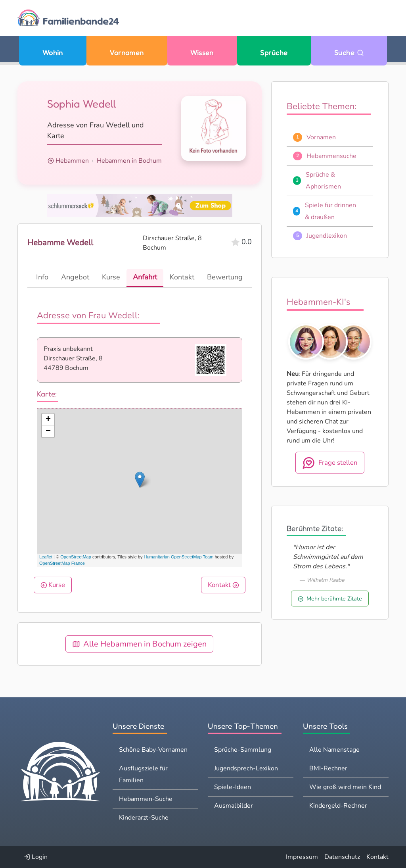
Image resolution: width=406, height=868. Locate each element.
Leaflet (46, 557)
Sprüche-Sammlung (243, 750)
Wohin (53, 53)
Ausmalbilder (234, 806)
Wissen (202, 53)
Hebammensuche (331, 156)
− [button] (48, 431)
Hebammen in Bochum (129, 161)
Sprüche (274, 53)
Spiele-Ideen (233, 787)
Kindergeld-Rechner (338, 806)
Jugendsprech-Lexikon (246, 768)
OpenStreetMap (76, 557)
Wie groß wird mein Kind (345, 787)
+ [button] (48, 420)
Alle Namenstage (334, 750)
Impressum (302, 857)
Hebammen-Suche (146, 799)
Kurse (53, 585)
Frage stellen (330, 463)
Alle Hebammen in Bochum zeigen (139, 644)
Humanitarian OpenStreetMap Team (179, 557)
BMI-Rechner (328, 768)
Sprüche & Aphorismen (323, 181)
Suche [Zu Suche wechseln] (349, 53)
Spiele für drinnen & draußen (330, 211)
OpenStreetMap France (62, 563)
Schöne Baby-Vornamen (153, 750)
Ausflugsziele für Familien (143, 774)
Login (36, 857)
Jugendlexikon (327, 236)
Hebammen (72, 161)
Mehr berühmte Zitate (330, 599)
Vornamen (127, 53)
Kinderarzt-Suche (144, 818)
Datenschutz (342, 857)
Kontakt (223, 585)
